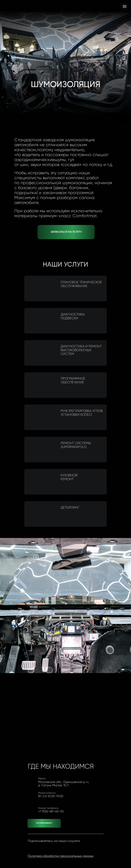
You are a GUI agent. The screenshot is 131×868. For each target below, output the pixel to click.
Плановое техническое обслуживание (80, 284)
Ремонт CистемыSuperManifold (77, 445)
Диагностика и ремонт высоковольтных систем (80, 350)
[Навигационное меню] (125, 6)
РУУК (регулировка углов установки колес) (81, 413)
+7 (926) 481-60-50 (51, 811)
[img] (41, 353)
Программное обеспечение (74, 380)
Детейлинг (71, 508)
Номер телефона (48, 808)
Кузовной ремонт (68, 477)
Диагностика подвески (74, 316)
